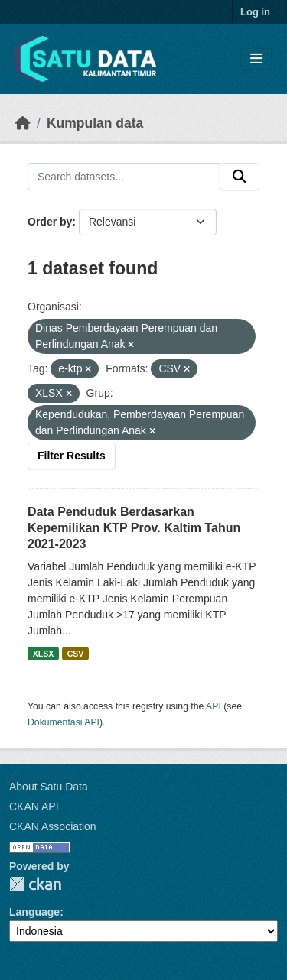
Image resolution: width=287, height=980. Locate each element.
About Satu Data (49, 787)
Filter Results (72, 456)
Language (34, 912)
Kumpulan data (95, 123)
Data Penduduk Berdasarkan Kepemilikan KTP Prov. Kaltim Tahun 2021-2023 (134, 528)
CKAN (35, 884)
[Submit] (240, 177)
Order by (50, 222)
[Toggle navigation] (256, 59)
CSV (76, 654)
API (214, 706)
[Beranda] (23, 123)
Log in (255, 12)
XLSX (43, 654)
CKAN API (34, 806)
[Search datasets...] (124, 177)
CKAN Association (53, 826)
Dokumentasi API (64, 722)
